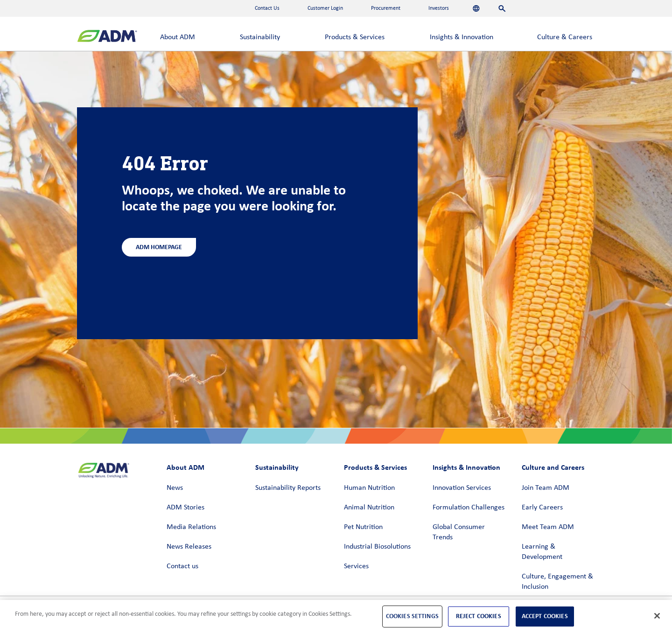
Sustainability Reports (288, 488)
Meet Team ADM (548, 527)
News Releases (189, 547)
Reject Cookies (479, 616)
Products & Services (355, 37)
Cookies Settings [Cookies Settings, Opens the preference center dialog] (412, 616)
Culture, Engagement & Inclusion (557, 582)
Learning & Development (542, 552)
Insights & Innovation (462, 37)
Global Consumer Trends (459, 532)
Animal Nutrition (369, 508)
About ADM (178, 37)
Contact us (182, 566)
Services (356, 566)
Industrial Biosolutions (377, 547)
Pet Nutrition (363, 527)
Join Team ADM (546, 488)
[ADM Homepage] (107, 37)
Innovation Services (462, 488)
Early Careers (542, 508)
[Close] (657, 616)
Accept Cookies (545, 616)
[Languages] (476, 8)
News (175, 488)
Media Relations (191, 527)
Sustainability (260, 37)
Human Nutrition (369, 488)
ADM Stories (185, 508)
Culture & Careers (565, 37)
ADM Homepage (159, 247)
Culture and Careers (553, 467)
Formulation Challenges (469, 508)
